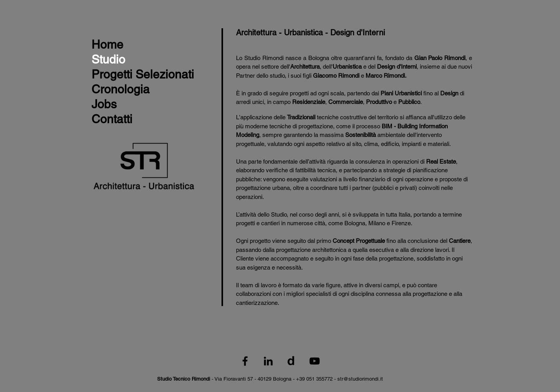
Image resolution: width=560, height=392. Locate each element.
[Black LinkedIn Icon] (268, 361)
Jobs (104, 104)
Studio (108, 59)
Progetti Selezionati (143, 74)
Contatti (112, 119)
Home (107, 45)
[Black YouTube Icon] (315, 361)
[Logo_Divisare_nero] (291, 361)
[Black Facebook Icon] (245, 361)
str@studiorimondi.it (360, 379)
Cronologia (121, 89)
